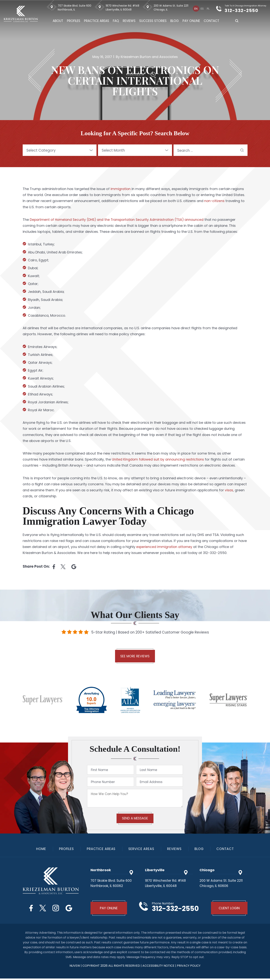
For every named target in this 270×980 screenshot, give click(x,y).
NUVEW (75, 967)
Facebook (30, 909)
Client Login (229, 909)
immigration (121, 189)
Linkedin (74, 567)
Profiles (74, 21)
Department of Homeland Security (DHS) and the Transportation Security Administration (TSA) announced (119, 220)
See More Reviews (135, 656)
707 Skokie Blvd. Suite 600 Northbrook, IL (75, 8)
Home (39, 849)
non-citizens (215, 201)
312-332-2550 (244, 10)
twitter (63, 567)
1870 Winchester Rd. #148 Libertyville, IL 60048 (123, 8)
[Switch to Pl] (208, 8)
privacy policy (189, 967)
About (58, 21)
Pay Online (192, 21)
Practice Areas (97, 21)
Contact (212, 21)
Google (70, 909)
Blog (175, 21)
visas (229, 490)
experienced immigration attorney (165, 547)
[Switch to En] (196, 8)
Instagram (56, 909)
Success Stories (153, 21)
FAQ (116, 21)
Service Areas (142, 849)
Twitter (42, 909)
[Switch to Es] (202, 8)
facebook (54, 567)
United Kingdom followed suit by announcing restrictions (159, 459)
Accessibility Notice (159, 967)
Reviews (129, 21)
